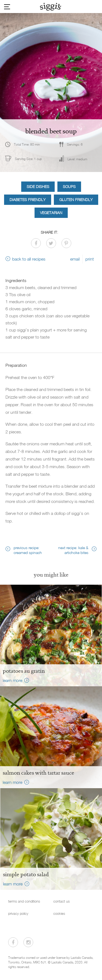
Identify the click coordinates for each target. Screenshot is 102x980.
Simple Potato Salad (26, 874)
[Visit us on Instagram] (28, 942)
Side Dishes (38, 187)
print (90, 259)
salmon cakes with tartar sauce (38, 773)
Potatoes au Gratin (24, 671)
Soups (69, 187)
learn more (13, 680)
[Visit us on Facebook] (13, 942)
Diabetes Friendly (28, 200)
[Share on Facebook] (36, 243)
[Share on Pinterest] (66, 243)
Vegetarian (51, 213)
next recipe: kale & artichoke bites (73, 550)
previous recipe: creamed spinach (28, 550)
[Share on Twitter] (51, 243)
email (75, 259)
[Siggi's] (51, 7)
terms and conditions (24, 901)
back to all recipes (29, 259)
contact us (61, 901)
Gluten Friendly (76, 200)
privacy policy (18, 914)
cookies (59, 914)
